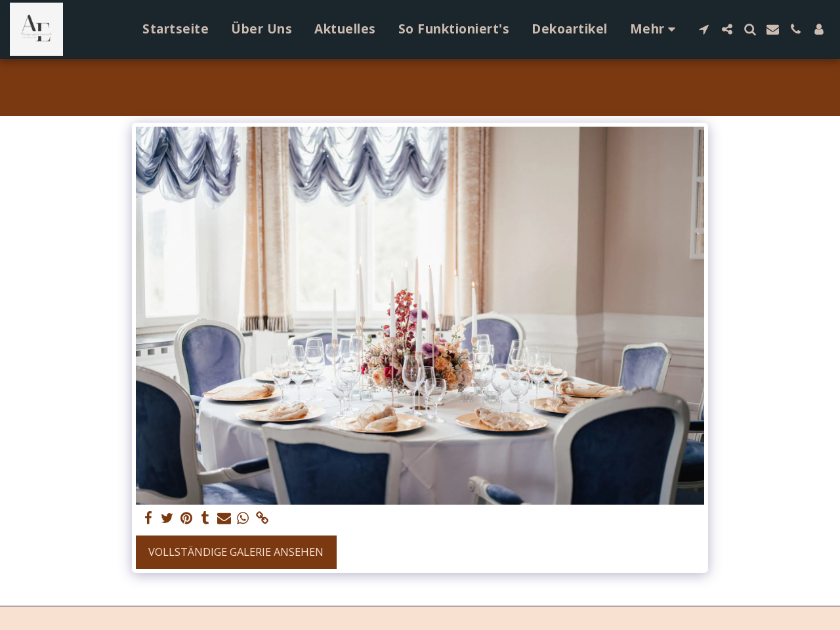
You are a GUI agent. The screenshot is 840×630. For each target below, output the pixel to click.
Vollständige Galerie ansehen (236, 552)
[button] (704, 29)
